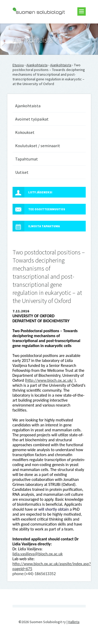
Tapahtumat (27, 159)
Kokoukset (25, 132)
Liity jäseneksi (32, 192)
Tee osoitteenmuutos (39, 209)
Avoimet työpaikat (32, 119)
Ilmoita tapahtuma (36, 226)
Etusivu (18, 65)
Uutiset (22, 172)
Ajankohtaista (37, 65)
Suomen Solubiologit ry (31, 25)
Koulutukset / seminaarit (38, 146)
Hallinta (74, 622)
